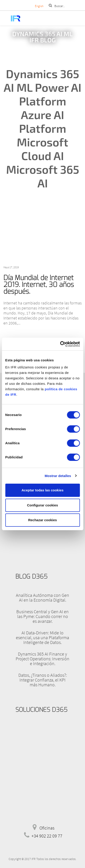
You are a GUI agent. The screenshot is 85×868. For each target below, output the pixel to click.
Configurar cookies (42, 505)
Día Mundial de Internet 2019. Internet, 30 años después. (39, 285)
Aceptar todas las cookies (42, 490)
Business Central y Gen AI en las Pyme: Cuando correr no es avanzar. (42, 616)
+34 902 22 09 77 (47, 836)
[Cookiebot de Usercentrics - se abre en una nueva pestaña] (61, 344)
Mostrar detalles (58, 476)
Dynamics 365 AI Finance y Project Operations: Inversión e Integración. (42, 659)
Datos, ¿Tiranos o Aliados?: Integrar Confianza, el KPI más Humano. (43, 680)
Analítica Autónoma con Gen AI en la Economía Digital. (42, 597)
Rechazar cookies (42, 520)
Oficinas (47, 828)
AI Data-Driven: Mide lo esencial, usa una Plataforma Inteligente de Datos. (42, 637)
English (39, 6)
